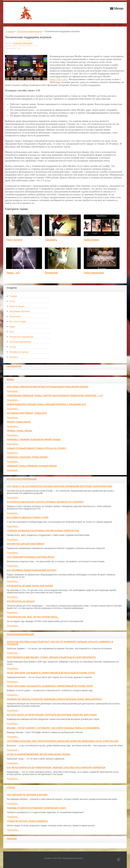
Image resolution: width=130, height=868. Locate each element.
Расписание (15, 316)
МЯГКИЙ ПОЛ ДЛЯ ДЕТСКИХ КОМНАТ (26, 544)
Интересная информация (21, 337)
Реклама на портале (19, 352)
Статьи (13, 347)
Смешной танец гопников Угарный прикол (32, 466)
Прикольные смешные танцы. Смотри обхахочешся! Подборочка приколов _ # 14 (55, 396)
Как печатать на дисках (21, 601)
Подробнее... (13, 391)
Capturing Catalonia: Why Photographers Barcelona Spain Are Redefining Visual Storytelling (63, 741)
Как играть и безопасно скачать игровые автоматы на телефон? (45, 502)
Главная (13, 296)
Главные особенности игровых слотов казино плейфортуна (43, 531)
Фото (12, 332)
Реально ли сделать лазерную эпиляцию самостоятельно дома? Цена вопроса (54, 699)
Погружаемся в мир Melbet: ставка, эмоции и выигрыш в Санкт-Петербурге (51, 657)
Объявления (14, 367)
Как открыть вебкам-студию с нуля (28, 518)
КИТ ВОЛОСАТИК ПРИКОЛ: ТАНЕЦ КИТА (27, 413)
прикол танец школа (19, 422)
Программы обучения (19, 311)
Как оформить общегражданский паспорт (32, 570)
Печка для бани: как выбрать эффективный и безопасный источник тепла (51, 673)
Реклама (12, 839)
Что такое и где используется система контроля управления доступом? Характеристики (59, 486)
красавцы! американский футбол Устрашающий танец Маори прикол (47, 387)
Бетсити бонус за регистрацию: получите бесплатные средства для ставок (52, 715)
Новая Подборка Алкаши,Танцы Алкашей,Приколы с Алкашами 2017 (46, 404)
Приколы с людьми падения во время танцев (34, 440)
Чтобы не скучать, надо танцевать (27, 821)
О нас (12, 301)
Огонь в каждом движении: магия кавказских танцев (38, 754)
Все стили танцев (18, 322)
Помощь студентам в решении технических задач (36, 808)
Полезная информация (20, 342)
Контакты (14, 357)
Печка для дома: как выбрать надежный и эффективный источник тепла (50, 686)
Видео (12, 327)
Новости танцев (17, 306)
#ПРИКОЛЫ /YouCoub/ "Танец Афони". (28, 457)
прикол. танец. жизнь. (20, 431)
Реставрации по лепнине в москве (27, 795)
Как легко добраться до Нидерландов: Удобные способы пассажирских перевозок (56, 768)
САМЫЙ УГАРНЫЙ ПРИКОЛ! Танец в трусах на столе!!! (36, 448)
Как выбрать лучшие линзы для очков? (30, 586)
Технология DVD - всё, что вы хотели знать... (33, 617)
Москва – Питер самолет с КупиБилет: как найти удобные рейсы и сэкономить (53, 728)
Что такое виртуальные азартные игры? (31, 557)
